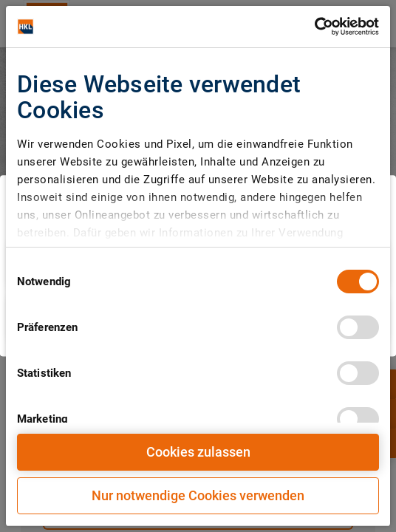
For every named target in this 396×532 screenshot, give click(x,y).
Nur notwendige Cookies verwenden (198, 495)
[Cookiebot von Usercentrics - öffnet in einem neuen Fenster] (314, 27)
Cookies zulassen (198, 452)
